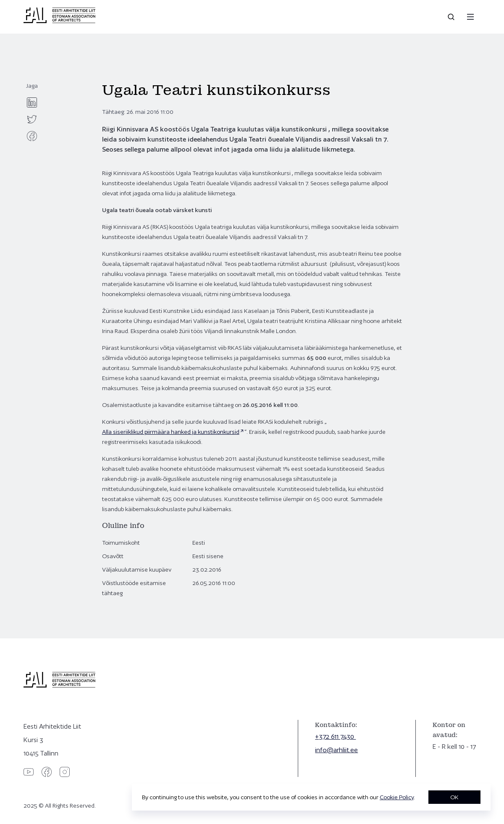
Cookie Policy (397, 797)
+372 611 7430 (335, 736)
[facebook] (32, 136)
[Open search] (452, 17)
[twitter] (32, 119)
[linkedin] (32, 102)
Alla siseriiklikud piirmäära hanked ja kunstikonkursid (171, 432)
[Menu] (470, 17)
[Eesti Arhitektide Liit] (59, 21)
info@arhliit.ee (336, 750)
